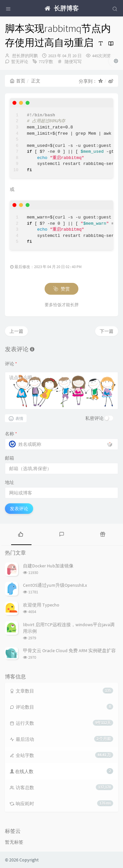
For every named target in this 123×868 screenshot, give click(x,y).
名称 (11, 434)
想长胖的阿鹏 (25, 56)
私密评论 (94, 418)
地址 (10, 482)
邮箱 (10, 458)
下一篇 (107, 331)
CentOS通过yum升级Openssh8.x (55, 585)
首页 (18, 81)
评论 (11, 364)
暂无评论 (20, 62)
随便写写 (73, 62)
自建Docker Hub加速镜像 (48, 566)
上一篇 (16, 331)
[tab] (20, 534)
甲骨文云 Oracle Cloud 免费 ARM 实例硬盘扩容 (69, 651)
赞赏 (61, 289)
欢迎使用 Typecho (41, 605)
